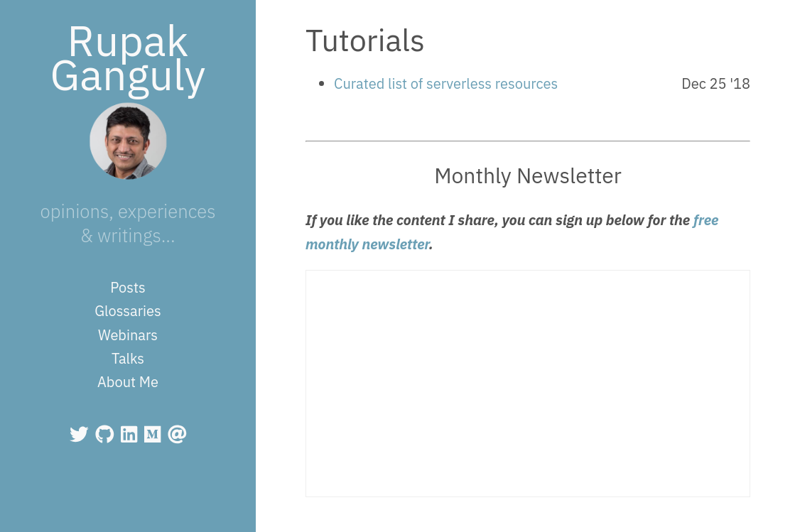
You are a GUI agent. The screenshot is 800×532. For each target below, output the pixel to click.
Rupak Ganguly (128, 57)
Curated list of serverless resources (446, 83)
